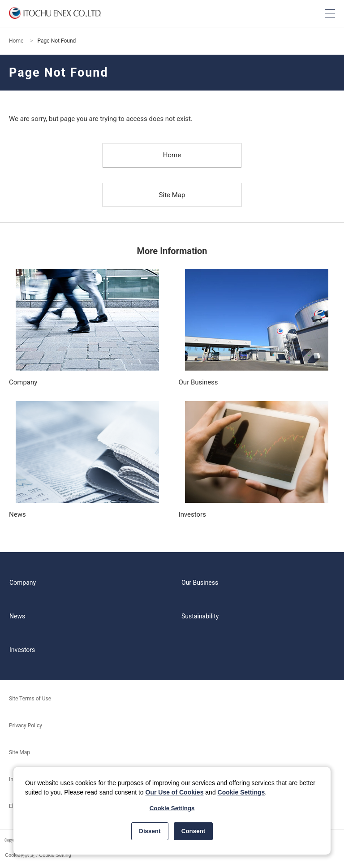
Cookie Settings (241, 792)
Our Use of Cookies (175, 792)
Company (23, 583)
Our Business (200, 583)
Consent (193, 831)
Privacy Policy (26, 725)
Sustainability (200, 616)
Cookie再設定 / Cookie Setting (38, 855)
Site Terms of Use (30, 699)
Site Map (172, 195)
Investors (22, 650)
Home (16, 41)
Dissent (150, 831)
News (17, 616)
